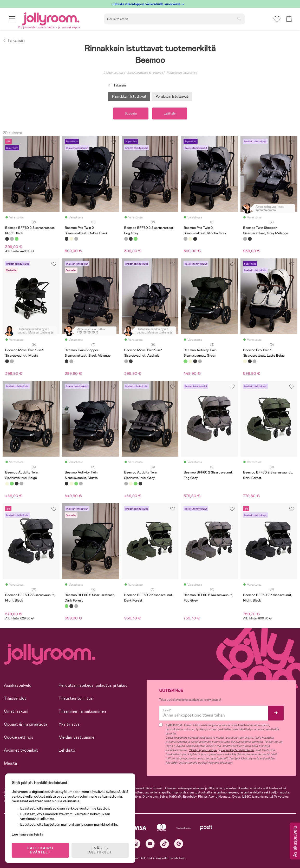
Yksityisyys (69, 724)
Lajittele (170, 113)
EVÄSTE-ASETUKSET (100, 850)
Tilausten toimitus (76, 698)
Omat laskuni (16, 711)
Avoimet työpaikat (21, 750)
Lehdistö (67, 750)
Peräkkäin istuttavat (172, 96)
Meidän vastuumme (76, 737)
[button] (12, 19)
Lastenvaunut (113, 73)
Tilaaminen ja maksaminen (82, 711)
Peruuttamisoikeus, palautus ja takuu (93, 685)
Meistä (10, 763)
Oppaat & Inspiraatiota (26, 724)
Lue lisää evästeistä (27, 834)
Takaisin (14, 40)
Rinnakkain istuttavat (181, 73)
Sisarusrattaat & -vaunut (145, 73)
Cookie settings (19, 737)
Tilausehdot (15, 698)
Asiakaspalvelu (18, 685)
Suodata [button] (131, 113)
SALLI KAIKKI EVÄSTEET (40, 850)
